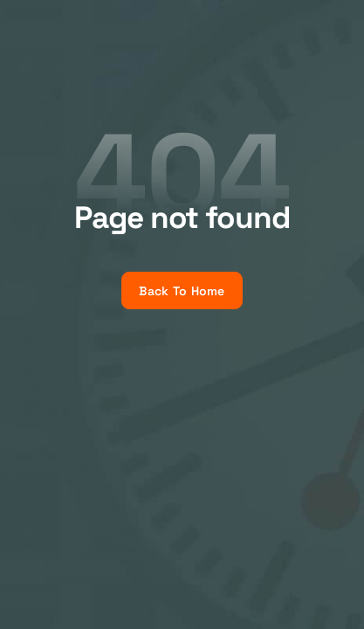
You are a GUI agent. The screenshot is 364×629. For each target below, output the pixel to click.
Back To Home (182, 291)
